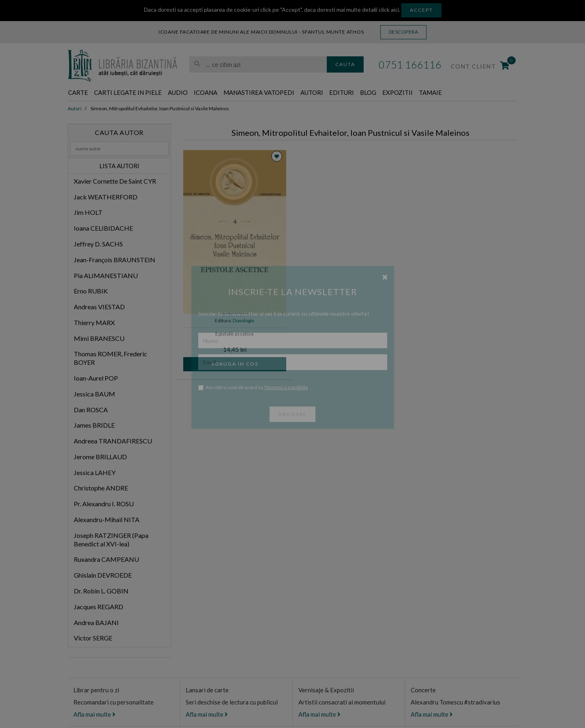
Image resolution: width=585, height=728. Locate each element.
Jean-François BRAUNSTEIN (115, 260)
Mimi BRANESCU (99, 339)
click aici (389, 10)
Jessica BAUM (94, 394)
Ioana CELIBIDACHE (103, 228)
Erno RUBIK (91, 291)
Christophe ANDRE (101, 489)
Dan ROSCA (91, 410)
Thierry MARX (94, 323)
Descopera (404, 32)
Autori (353, 93)
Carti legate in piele (139, 93)
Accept (421, 10)
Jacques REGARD (99, 607)
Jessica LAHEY (95, 473)
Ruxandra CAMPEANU (106, 560)
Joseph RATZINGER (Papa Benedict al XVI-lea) (111, 540)
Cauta (345, 64)
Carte (80, 93)
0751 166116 (410, 64)
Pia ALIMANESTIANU (106, 276)
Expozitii (452, 93)
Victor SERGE (93, 638)
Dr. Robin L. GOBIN (101, 591)
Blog (418, 93)
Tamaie (490, 93)
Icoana (229, 93)
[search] (258, 65)
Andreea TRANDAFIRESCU (113, 441)
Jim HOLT (88, 213)
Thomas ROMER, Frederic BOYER (110, 359)
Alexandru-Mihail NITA (107, 520)
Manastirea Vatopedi (291, 93)
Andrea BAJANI (96, 623)
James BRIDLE (94, 426)
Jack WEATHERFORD (106, 197)
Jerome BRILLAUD (100, 457)
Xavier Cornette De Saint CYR (115, 181)
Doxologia (243, 321)
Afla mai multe (94, 715)
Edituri (387, 93)
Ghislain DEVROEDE (103, 575)
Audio (197, 93)
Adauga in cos (235, 364)
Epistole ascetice (235, 334)
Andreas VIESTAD (99, 307)
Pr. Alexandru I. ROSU (104, 504)
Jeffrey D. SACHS (98, 244)
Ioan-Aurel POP (96, 378)
